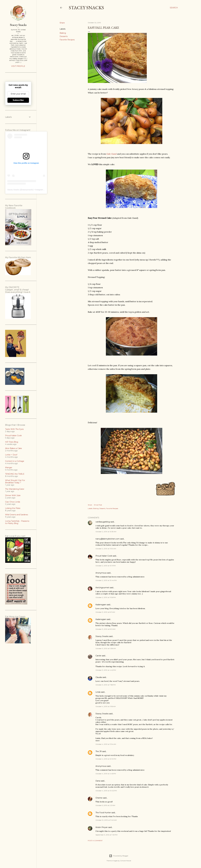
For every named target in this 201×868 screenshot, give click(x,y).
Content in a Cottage (15, 461)
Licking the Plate (13, 508)
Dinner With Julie (13, 495)
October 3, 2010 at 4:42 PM (106, 670)
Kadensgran (101, 605)
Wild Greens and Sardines (17, 515)
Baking (63, 33)
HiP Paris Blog (12, 442)
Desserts (64, 36)
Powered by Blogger (119, 856)
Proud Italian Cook (104, 556)
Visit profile (18, 66)
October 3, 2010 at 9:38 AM (106, 648)
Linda (98, 692)
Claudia (99, 677)
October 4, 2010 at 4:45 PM (106, 774)
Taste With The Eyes (14, 429)
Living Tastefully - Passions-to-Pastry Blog (17, 522)
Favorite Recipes (67, 40)
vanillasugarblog (103, 522)
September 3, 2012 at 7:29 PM (106, 835)
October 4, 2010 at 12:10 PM (106, 759)
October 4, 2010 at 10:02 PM (106, 791)
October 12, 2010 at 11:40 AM (106, 820)
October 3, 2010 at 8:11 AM (105, 612)
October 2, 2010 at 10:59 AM (106, 532)
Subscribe (18, 100)
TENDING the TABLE (15, 474)
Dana (98, 781)
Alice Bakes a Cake (14, 448)
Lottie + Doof (11, 455)
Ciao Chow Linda (13, 502)
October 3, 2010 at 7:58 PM (106, 685)
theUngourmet (102, 588)
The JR (99, 751)
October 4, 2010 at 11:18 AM (106, 706)
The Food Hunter (103, 813)
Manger (9, 468)
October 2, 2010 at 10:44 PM (106, 580)
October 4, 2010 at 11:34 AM (106, 744)
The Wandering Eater (15, 489)
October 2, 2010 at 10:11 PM (106, 566)
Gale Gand (111, 154)
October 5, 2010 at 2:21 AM (105, 805)
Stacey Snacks (86, 8)
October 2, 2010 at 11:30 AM (106, 549)
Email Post (98, 505)
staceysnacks (27, 190)
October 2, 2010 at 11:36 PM (106, 597)
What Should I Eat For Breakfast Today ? (15, 481)
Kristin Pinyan (102, 827)
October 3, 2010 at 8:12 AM (105, 629)
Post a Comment (95, 841)
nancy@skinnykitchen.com (108, 539)
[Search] (174, 8)
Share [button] (62, 23)
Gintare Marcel (126, 861)
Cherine (99, 798)
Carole (98, 656)
